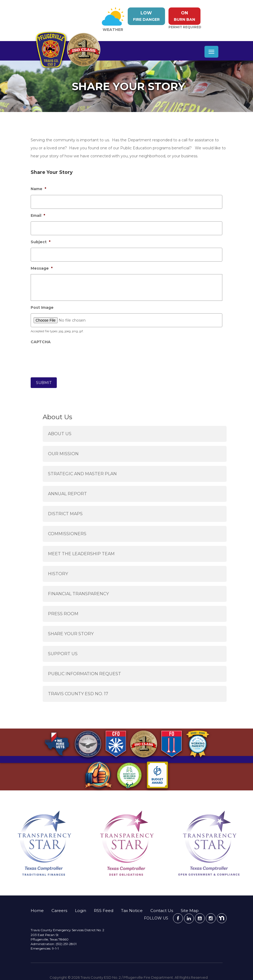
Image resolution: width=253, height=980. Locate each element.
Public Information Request (85, 674)
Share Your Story (71, 634)
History (58, 574)
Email (38, 215)
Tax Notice (132, 911)
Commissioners (67, 534)
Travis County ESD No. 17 (78, 694)
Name (38, 189)
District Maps (65, 514)
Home (37, 911)
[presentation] (71, 358)
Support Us (63, 654)
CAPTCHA (41, 342)
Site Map (190, 911)
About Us (60, 434)
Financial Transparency (78, 594)
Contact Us (162, 911)
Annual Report (67, 494)
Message (42, 268)
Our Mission (63, 454)
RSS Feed (104, 911)
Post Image (42, 307)
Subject (41, 242)
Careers (59, 911)
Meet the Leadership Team (81, 554)
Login (81, 911)
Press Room (63, 614)
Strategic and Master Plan (82, 474)
